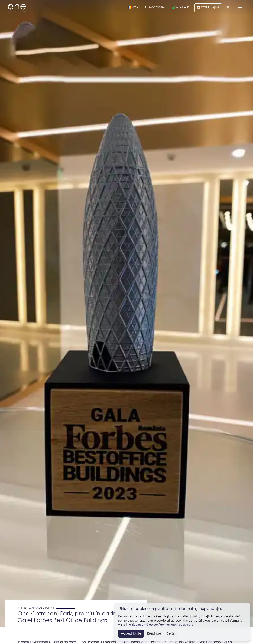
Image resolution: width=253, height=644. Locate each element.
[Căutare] (228, 8)
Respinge (154, 634)
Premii (49, 608)
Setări (171, 634)
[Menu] (240, 8)
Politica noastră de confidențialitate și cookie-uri (160, 625)
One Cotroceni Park (214, 642)
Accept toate (131, 634)
